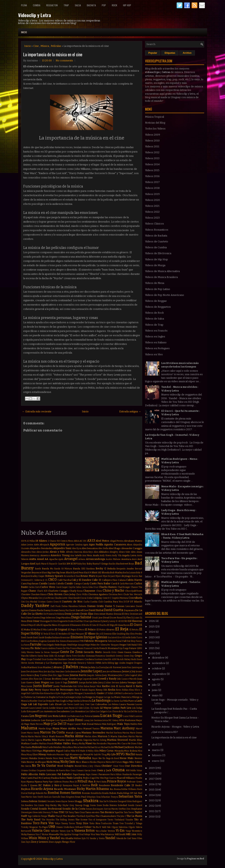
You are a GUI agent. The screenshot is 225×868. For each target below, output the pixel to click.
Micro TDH (31, 751)
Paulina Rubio (58, 778)
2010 (152, 817)
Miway (42, 754)
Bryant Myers (115, 576)
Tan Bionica (107, 812)
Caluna (122, 580)
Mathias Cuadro (30, 743)
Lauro (32, 708)
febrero (157, 755)
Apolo (61, 559)
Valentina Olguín (127, 827)
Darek (72, 610)
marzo (156, 750)
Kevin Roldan (122, 690)
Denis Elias (87, 614)
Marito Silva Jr (41, 736)
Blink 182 (96, 573)
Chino (99, 591)
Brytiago (126, 576)
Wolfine (77, 838)
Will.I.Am (131, 834)
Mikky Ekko (93, 751)
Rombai (54, 793)
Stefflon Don (125, 809)
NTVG (121, 754)
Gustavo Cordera (84, 659)
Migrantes (49, 751)
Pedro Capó (89, 778)
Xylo (84, 838)
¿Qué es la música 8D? (165, 732)
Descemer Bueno (104, 614)
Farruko (36, 644)
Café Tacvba (64, 580)
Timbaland (119, 820)
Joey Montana (110, 675)
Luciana (26, 720)
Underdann (69, 827)
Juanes (73, 682)
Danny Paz (64, 610)
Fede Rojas (61, 645)
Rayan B (77, 785)
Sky (60, 805)
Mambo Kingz (45, 729)
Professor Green (134, 782)
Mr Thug (102, 755)
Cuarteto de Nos (72, 602)
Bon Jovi (26, 576)
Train (116, 823)
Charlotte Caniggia (58, 591)
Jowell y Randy (108, 679)
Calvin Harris (134, 580)
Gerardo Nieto (93, 652)
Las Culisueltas (99, 704)
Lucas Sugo (111, 716)
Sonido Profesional (50, 809)
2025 (152, 627)
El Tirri (52, 634)
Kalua (87, 686)
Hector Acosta (28, 663)
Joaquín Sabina (94, 675)
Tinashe (129, 820)
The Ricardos (48, 820)
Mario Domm (136, 733)
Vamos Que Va (67, 831)
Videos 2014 (152, 164)
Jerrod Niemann (114, 672)
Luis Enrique (48, 720)
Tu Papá (43, 827)
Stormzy (47, 812)
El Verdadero (62, 634)
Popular (153, 53)
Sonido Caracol (135, 805)
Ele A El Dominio (104, 634)
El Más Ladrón (47, 630)
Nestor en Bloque (36, 762)
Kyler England (62, 693)
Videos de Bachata (156, 236)
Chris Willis (82, 594)
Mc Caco (122, 743)
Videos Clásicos (155, 224)
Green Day (129, 656)
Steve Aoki (37, 812)
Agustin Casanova (115, 544)
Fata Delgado (48, 645)
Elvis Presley (136, 634)
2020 (152, 653)
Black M (88, 573)
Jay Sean (56, 672)
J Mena (83, 667)
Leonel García (42, 708)
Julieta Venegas (128, 682)
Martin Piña (50, 740)
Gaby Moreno (27, 652)
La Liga (107, 697)
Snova (93, 805)
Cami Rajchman (30, 584)
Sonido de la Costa (74, 809)
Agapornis (57, 544)
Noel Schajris (65, 766)
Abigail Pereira (117, 541)
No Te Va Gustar (44, 766)
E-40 (119, 621)
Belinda (111, 569)
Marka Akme (74, 736)
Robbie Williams (129, 789)
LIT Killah (109, 693)
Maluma (29, 728)
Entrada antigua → (130, 411)
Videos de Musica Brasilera (161, 277)
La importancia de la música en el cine (53, 54)
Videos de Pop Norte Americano (165, 295)
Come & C (107, 598)
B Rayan (51, 564)
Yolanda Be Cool (124, 838)
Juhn (95, 682)
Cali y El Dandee (81, 580)
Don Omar (33, 621)
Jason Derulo (27, 672)
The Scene (81, 820)
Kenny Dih (101, 690)
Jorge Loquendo (85, 679)
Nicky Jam (68, 762)
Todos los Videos (155, 129)
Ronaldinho (96, 793)
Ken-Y (78, 690)
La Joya (78, 697)
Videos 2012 (152, 152)
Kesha (112, 690)
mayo (156, 695)
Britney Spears (54, 576)
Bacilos (112, 564)
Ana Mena (87, 555)
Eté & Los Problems (30, 641)
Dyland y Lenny (108, 621)
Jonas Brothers (53, 679)
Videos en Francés (156, 331)
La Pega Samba (73, 701)
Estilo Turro (137, 638)
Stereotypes (27, 812)
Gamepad (55, 652)
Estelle (127, 638)
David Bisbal (96, 610)
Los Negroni (38, 716)
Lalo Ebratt (56, 704)
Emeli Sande (27, 638)
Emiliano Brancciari (61, 638)
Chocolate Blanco (39, 594)
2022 (152, 643)
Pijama (30, 782)
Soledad (122, 805)
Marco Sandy (33, 733)
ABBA (76, 541)
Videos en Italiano (156, 342)
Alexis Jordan (43, 552)
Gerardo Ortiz (110, 652)
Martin (132, 736)
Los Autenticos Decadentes (55, 711)
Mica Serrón (80, 747)
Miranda (119, 751)
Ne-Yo (102, 758)
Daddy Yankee (35, 606)
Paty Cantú (27, 778)
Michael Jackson (124, 747)
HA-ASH (112, 659)
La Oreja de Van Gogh (54, 701)
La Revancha (86, 701)
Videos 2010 (152, 141)
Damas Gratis (96, 606)
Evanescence (73, 641)
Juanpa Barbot (86, 683)
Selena (25, 801)
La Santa (115, 701)
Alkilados (104, 552)
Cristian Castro (45, 602)
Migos (40, 751)
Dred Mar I (79, 621)
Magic (27, 724)
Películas (56, 46)
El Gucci (136, 625)
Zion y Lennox (39, 842)
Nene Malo (127, 758)
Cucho (87, 602)
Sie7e (106, 801)
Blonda (106, 573)
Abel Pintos (102, 541)
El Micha (35, 630)
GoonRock (110, 656)
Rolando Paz (42, 793)
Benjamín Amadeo (125, 569)
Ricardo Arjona (42, 789)
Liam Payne (69, 708)
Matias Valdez (63, 743)
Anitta (33, 559)
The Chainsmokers (106, 816)
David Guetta (114, 610)
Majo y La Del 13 (55, 724)
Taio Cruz (80, 812)
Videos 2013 (152, 158)
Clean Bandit (74, 598)
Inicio (24, 32)
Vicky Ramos (28, 834)
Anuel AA (43, 559)
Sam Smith (38, 797)
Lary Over (85, 704)
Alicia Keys (88, 552)
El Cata (93, 625)
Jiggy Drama (63, 675)
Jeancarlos (76, 672)
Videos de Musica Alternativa (162, 271)
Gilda (51, 656)
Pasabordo (127, 774)
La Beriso (127, 693)
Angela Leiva (129, 555)
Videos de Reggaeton (158, 307)
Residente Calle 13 (122, 785)
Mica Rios (68, 747)
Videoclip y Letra (35, 15)
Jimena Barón (78, 675)
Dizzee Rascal (116, 618)
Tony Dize (82, 823)
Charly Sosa (76, 591)
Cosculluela (135, 598)
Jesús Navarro (28, 675)
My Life (111, 754)
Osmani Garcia (83, 771)
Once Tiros (119, 766)
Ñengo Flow (69, 842)
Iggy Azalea (120, 663)
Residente (104, 785)
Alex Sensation (90, 548)
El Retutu (134, 630)
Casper (65, 587)
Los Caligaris (102, 711)
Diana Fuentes (33, 618)
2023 (152, 637)
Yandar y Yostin (97, 838)
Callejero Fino (110, 580)
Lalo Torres (68, 704)
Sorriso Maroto (111, 809)
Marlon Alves (91, 736)
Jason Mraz (38, 672)
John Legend (131, 675)
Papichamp (79, 774)
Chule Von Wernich (133, 594)
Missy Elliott (32, 755)
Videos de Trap (154, 325)
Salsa (78, 5)
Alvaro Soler (125, 552)
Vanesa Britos (85, 831)
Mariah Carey (73, 733)
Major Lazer (74, 724)
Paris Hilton (116, 774)
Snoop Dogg (82, 805)
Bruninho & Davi (72, 576)
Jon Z (42, 679)
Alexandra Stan (28, 552)
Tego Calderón (34, 816)
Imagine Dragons (134, 663)
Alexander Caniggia (132, 548)
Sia (101, 801)
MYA (122, 720)
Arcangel (71, 559)
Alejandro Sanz (62, 548)
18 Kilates (41, 541)
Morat (87, 754)
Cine (36, 46)
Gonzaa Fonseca (95, 656)
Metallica (57, 747)
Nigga (125, 762)
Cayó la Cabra (75, 587)
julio (155, 685)
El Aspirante (64, 625)
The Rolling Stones (65, 820)
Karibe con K (110, 686)
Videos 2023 (152, 218)
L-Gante (99, 693)
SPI (131, 793)
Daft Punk (56, 606)
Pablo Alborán (30, 774)
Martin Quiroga (66, 740)
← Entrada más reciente (37, 411)
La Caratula (137, 693)
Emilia (48, 637)
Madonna (130, 720)
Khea (131, 690)
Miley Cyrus (107, 751)
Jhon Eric (53, 675)
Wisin (33, 838)
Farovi (27, 645)
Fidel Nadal (132, 645)
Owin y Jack (104, 770)
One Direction (133, 766)
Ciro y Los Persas (46, 598)
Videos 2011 (152, 146)
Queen (34, 785)
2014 (152, 795)
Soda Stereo (110, 805)
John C (121, 675)
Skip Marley (51, 805)
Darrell (79, 610)
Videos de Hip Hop (156, 259)
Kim (42, 693)
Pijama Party (41, 782)
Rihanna (103, 789)
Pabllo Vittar (136, 771)
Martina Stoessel (117, 740)
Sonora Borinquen (95, 809)
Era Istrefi (112, 638)
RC (40, 785)
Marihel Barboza (114, 733)
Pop (104, 5)
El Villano (90, 634)
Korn (53, 693)
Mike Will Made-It (79, 751)
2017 (152, 779)
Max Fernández (100, 744)
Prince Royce (117, 781)
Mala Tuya (123, 724)
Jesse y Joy (129, 671)
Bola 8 (139, 573)
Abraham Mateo (133, 541)
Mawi (89, 743)
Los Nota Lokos (57, 716)
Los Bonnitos (78, 711)
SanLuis (48, 797)
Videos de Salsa (155, 319)
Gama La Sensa (42, 652)
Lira (129, 708)
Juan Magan (42, 682)
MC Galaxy (114, 720)
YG (88, 838)
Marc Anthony (124, 728)
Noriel (78, 766)
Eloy (128, 634)
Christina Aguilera (98, 594)
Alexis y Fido (57, 552)
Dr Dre (54, 621)
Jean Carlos (66, 672)
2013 (152, 800)
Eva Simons (61, 641)
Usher (88, 827)
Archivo (187, 53)
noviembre (159, 663)
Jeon (105, 672)
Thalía (51, 816)
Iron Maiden (44, 667)
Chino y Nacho (113, 591)
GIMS (139, 648)
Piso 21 (73, 782)
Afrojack (44, 545)
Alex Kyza (77, 548)
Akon (129, 545)
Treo (121, 823)
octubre (157, 668)
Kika (37, 693)
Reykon (26, 789)
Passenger (137, 774)
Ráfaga (126, 793)
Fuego (126, 648)
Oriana (24, 771)
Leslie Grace (56, 708)
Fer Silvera (102, 645)
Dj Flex (127, 618)
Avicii (134, 559)
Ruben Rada (116, 793)
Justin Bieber (43, 686)
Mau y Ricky (78, 743)
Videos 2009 (153, 135)
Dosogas (45, 621)
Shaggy (78, 801)
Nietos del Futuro (114, 762)
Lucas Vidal (128, 716)
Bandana (91, 569)
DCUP (126, 602)
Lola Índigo (137, 708)
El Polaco (90, 629)
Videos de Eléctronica (158, 253)
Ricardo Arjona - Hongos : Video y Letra (175, 727)
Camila (43, 583)
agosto (156, 679)
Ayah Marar (41, 564)
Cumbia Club (96, 602)
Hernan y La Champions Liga (51, 663)
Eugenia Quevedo (47, 641)
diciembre (158, 658)
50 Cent (61, 541)
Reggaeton (52, 5)
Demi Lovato (72, 614)
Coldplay (97, 598)
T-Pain (55, 812)
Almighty (114, 552)
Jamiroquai (137, 667)
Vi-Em (120, 831)
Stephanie (137, 809)
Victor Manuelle (50, 834)
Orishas (32, 771)
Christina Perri (115, 594)
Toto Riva (95, 823)
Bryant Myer (102, 576)
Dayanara (129, 610)
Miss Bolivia (131, 751)
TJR (67, 812)
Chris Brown (55, 594)
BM (68, 564)
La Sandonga (101, 700)
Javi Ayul (48, 672)
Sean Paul (80, 797)
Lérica (105, 720)
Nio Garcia (26, 766)
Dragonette (62, 621)
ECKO (125, 621)
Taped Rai (119, 812)
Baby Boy (82, 564)
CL (46, 580)
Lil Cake (79, 708)
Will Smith (120, 834)
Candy (86, 584)
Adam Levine (27, 545)
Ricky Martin (86, 789)
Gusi (44, 659)
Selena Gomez (38, 801)
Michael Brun (94, 747)
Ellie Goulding (119, 634)
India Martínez (29, 667)
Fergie (123, 645)
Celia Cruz (93, 587)
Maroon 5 (104, 736)
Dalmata (82, 606)
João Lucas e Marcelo (127, 679)
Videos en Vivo (154, 354)
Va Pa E (97, 827)
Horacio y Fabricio (86, 663)
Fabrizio (112, 641)
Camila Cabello (56, 584)
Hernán (72, 663)
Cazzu (85, 587)
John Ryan (34, 679)
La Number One (35, 701)
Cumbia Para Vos (113, 602)
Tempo (44, 816)
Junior (30, 686)
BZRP (74, 564)
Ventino (111, 831)
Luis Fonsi (76, 720)
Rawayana (68, 785)
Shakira (91, 801)
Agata (86, 545)
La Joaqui (69, 697)
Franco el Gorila (91, 648)
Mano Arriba (68, 728)
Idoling (111, 663)
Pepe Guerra (110, 778)
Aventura (126, 559)
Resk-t (139, 785)
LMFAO (118, 693)
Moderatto (51, 755)
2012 (152, 806)
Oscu (73, 771)
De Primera (49, 614)
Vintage (75, 834)
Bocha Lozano (129, 573)
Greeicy (119, 656)
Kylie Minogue (76, 693)
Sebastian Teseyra (110, 797)
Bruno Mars (88, 576)
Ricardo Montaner (65, 789)
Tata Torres (129, 812)
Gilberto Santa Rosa (39, 656)
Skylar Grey (68, 805)
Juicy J (102, 682)
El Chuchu (102, 625)
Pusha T (25, 785)
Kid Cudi (31, 693)
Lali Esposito (41, 704)
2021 (152, 648)
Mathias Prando (47, 744)
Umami (59, 827)
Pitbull (82, 781)
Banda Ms (48, 569)
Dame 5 (110, 606)
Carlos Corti (34, 587)
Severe (71, 801)
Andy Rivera (106, 555)
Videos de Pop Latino (158, 289)
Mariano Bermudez (93, 733)
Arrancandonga (95, 559)
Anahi (96, 555)
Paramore (104, 774)
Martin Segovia (84, 740)
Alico (96, 552)
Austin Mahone (113, 559)
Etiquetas (170, 53)
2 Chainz (52, 541)
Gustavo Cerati (66, 659)
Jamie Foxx (127, 667)
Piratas (66, 782)
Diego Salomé (81, 617)
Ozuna (119, 770)
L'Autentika (88, 693)
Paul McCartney (42, 778)
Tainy (71, 812)
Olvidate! (107, 766)
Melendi (37, 747)
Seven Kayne (61, 801)
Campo (78, 584)
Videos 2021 (152, 206)
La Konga (87, 697)
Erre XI (121, 638)
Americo (45, 555)
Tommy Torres (68, 823)
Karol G (130, 686)
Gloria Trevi (71, 656)
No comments (64, 60)
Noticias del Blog (155, 123)
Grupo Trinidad (34, 659)
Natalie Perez (52, 758)
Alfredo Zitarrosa (74, 552)
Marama (107, 728)
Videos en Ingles (155, 337)
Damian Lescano (125, 606)
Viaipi (128, 831)
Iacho (105, 663)
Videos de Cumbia (156, 247)
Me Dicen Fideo (135, 744)
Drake (71, 621)
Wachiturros (107, 834)
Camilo (69, 583)
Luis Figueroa (62, 720)
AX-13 (91, 541)
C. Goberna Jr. (38, 580)
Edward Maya (27, 625)
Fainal (119, 641)
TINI (62, 812)
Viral (81, 834)
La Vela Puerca (128, 701)
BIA (64, 564)
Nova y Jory (88, 766)
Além (133, 552)
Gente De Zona (71, 652)
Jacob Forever (114, 667)
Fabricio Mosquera (96, 641)
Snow (99, 805)
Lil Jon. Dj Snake (91, 708)
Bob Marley (116, 573)
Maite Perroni (37, 724)
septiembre (159, 674)
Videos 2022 (152, 212)
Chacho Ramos (108, 587)
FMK (82, 641)
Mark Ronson (57, 736)
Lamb (77, 704)
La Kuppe (98, 697)
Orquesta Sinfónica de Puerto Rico (53, 771)
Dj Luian (135, 618)
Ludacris (36, 720)
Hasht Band (136, 659)
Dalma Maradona (70, 606)
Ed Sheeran (135, 621)
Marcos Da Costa (52, 732)
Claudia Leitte (61, 598)
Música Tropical (155, 117)
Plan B (92, 782)
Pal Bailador (65, 774)
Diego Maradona (63, 618)
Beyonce (36, 573)
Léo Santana (96, 720)
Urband (79, 827)
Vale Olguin (112, 827)
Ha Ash (120, 659)
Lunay (87, 720)
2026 (152, 621)
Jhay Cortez (41, 675)
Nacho (130, 754)
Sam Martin (27, 797)
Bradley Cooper (38, 576)
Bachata (91, 5)
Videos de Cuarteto (157, 241)
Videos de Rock (154, 313)
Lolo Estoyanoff (30, 711)
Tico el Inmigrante (97, 820)
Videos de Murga (155, 265)
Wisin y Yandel (49, 838)
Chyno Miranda (29, 598)
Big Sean (61, 573)
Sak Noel (138, 793)
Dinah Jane (97, 618)
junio (155, 690)
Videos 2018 (152, 188)
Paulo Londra (74, 778)
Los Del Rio (132, 711)
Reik (94, 785)
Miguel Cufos (63, 751)
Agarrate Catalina (74, 545)
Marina (126, 733)
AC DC (83, 541)
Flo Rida (35, 648)
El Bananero (76, 625)
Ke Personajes (65, 690)
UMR (52, 827)
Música (45, 46)
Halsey (127, 659)
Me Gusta (26, 747)
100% (24, 541)
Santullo (56, 797)
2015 (152, 790)
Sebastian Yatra (130, 796)
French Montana (108, 648)
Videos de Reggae (156, 301)
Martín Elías (135, 740)
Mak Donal (87, 724)
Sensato (51, 801)
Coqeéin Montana (120, 598)
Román (86, 793)
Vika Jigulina (65, 834)
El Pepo (72, 630)
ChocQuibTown (134, 591)
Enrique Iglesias (95, 637)
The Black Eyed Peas (86, 816)
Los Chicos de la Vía (117, 711)
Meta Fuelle (48, 747)
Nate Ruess (64, 758)
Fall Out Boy (129, 641)
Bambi (38, 569)
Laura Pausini (127, 704)
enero (156, 761)
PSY (128, 770)
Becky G (101, 568)
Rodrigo (32, 793)
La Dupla (50, 697)
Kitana (47, 693)
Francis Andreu (48, 648)
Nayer (95, 758)
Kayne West (49, 690)
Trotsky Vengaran (30, 827)
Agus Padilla (96, 544)
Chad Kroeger (124, 587)
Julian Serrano (112, 683)
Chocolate (26, 594)
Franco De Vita (63, 648)
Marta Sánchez (119, 736)
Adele (36, 545)
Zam (23, 842)
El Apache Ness (49, 625)
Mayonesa (112, 744)
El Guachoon (122, 625)
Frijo (120, 648)
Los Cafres (91, 711)
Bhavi (44, 573)
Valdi (104, 827)
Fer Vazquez (113, 645)
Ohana (97, 766)
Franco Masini (77, 648)
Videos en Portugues (157, 348)
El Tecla (44, 634)
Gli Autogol (60, 656)
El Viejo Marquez (76, 634)
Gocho (81, 656)
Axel (33, 564)
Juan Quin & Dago (58, 683)
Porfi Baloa (101, 782)
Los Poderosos (73, 716)
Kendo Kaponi (88, 690)
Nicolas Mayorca (98, 762)
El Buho (86, 625)
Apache (53, 559)
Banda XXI (79, 569)
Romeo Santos (71, 793)
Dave (86, 610)
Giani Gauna (124, 652)
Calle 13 (97, 580)
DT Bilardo (136, 602)
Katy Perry (35, 690)
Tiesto (110, 820)
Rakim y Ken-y (52, 785)
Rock (114, 5)
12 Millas (31, 541)
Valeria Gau (41, 831)
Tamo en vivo (92, 812)
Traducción (106, 823)
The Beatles (69, 816)
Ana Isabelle (76, 555)
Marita (24, 736)
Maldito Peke (136, 724)
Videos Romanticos (157, 230)
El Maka (25, 630)
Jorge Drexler (69, 679)
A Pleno (69, 541)
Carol (59, 587)
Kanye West (95, 686)
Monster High (63, 755)
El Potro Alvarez (106, 630)
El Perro (81, 630)
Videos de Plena (155, 283)
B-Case (59, 564)
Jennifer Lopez (91, 671)
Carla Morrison (127, 584)
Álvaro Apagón (55, 842)
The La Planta (134, 816)
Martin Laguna (35, 740)
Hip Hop (127, 5)
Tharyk (59, 816)
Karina (122, 686)
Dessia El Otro (122, 614)
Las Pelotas (113, 704)
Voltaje (87, 834)
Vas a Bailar (101, 831)
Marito (31, 736)
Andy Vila (117, 555)
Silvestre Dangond (118, 801)
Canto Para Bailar (100, 583)
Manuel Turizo (91, 729)
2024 (152, 632)
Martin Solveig (100, 740)
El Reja (122, 629)
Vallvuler (55, 831)
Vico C (38, 834)
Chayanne (89, 591)
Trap (66, 5)
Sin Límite (39, 805)
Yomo (134, 838)
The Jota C (121, 816)
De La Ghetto (35, 614)
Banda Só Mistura (63, 569)
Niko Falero (136, 762)
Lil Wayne (106, 708)
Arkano (82, 559)
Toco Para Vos (43, 823)
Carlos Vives (48, 587)
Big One (52, 573)
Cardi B (115, 584)
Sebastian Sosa (94, 797)
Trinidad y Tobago (133, 823)
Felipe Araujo (78, 645)
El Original (61, 629)
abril (155, 745)
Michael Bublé (107, 747)
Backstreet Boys (125, 564)
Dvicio (97, 621)
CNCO (52, 580)
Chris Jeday (69, 594)
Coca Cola (86, 598)
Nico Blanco (83, 762)
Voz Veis (95, 834)
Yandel (110, 838)
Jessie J (139, 672)
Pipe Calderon (55, 782)
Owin (94, 771)
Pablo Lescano (48, 774)
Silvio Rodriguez (134, 801)
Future (133, 648)
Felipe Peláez (90, 645)
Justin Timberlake (63, 686)
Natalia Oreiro (37, 758)
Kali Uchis (78, 686)
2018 (152, 773)
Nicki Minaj (53, 762)
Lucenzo (138, 716)
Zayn (28, 842)
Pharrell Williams (126, 778)
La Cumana (39, 697)
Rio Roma (115, 789)
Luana (96, 716)
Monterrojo (76, 754)
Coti (23, 602)
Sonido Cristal (30, 809)
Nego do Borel (113, 758)
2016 (152, 784)
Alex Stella (103, 548)
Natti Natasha (81, 758)
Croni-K (57, 602)
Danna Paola (36, 610)
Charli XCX (42, 591)
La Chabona (27, 697)
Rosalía (105, 793)
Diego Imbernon (48, 618)
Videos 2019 (152, 194)
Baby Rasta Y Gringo (98, 564)
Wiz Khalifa (67, 838)
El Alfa (37, 625)
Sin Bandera (27, 805)
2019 (152, 768)
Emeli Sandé (39, 638)
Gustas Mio (52, 659)
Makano (98, 724)
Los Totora (86, 716)
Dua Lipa (89, 621)
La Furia (60, 697)
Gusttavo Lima (101, 659)
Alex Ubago (115, 548)
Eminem (77, 637)
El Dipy (111, 625)
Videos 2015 (152, 170)
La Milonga (134, 697)
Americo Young (60, 555)
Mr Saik (94, 755)
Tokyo (57, 823)
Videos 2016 (152, 176)
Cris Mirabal (31, 602)
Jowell (95, 679)
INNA (98, 663)
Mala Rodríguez (109, 724)
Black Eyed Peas (75, 573)
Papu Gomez (92, 774)
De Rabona (59, 614)
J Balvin (71, 667)
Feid (69, 645)
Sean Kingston (68, 797)
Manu (80, 729)
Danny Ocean (51, 610)
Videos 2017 (152, 182)
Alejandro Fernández (41, 548)
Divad (106, 618)
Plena (24, 5)
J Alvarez (57, 667)
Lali (30, 704)
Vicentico (137, 831)
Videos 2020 (152, 200)
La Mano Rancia (120, 697)
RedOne (86, 785)
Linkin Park (119, 708)
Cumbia (37, 5)
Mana (56, 728)
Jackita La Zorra (97, 667)
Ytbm (140, 838)
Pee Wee (100, 778)
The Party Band (31, 820)
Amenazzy (35, 555)
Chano (32, 591)
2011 (152, 811)
